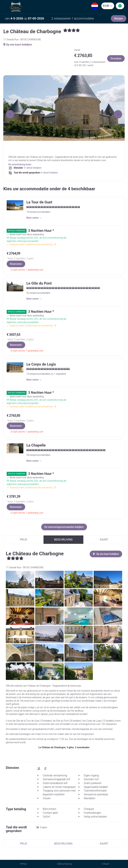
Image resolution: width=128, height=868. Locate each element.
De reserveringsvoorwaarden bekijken (64, 527)
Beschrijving (63, 540)
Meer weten (34, 218)
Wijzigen (119, 18)
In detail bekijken (32, 168)
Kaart (104, 540)
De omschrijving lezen (20, 164)
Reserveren (16, 264)
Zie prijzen (116, 58)
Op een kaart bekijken (18, 45)
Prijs (23, 540)
